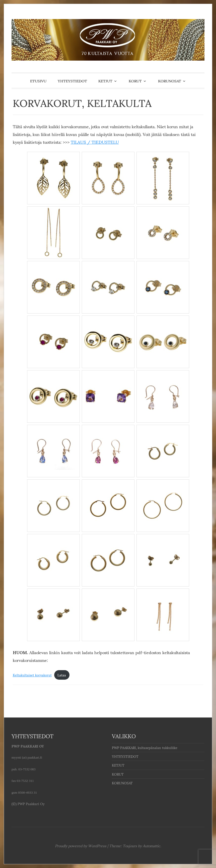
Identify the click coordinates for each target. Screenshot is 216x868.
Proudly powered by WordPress (81, 845)
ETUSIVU (38, 81)
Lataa (62, 675)
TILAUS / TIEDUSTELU (95, 142)
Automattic (152, 845)
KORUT (135, 81)
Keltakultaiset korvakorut (32, 675)
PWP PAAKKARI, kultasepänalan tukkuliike (145, 748)
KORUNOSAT (170, 81)
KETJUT (105, 81)
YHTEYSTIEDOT (72, 81)
